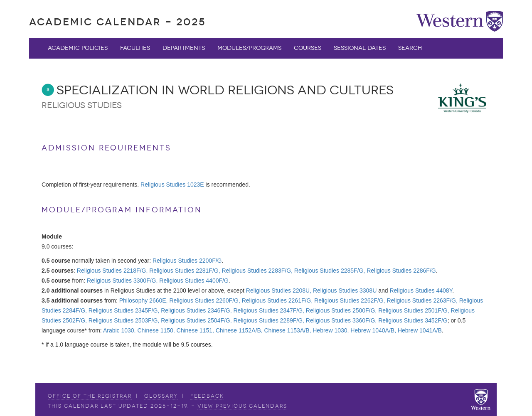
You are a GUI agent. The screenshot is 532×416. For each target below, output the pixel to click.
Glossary (161, 396)
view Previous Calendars (242, 406)
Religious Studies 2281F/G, (185, 271)
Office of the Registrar (90, 396)
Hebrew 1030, (331, 330)
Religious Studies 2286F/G (401, 271)
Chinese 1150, (156, 330)
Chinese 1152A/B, (239, 330)
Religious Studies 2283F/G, (257, 271)
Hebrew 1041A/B (420, 330)
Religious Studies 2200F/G (187, 261)
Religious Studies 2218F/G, (112, 271)
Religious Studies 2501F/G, (414, 310)
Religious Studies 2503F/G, (124, 320)
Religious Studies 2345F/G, (124, 310)
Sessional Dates (360, 48)
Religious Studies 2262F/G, (350, 300)
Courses (308, 48)
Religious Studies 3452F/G (413, 320)
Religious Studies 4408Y (421, 290)
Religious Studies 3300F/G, (122, 281)
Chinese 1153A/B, (288, 330)
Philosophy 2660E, (144, 300)
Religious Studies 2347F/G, (269, 310)
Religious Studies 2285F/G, (330, 271)
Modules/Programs (249, 48)
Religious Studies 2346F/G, (196, 310)
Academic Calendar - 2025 (117, 22)
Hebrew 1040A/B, (373, 330)
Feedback (207, 396)
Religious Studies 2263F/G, (422, 300)
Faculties (135, 48)
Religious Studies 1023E (172, 185)
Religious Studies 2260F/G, (204, 300)
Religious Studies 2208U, (279, 290)
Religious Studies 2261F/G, (277, 300)
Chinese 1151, (195, 330)
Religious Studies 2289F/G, (269, 320)
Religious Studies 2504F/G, (196, 320)
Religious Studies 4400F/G (194, 281)
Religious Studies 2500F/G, (341, 310)
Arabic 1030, (119, 330)
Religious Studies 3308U (345, 290)
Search (410, 48)
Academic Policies (78, 48)
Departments (184, 48)
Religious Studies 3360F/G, (341, 320)
